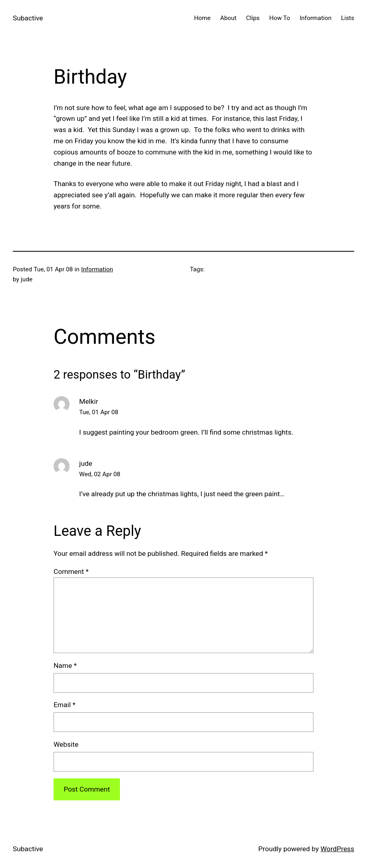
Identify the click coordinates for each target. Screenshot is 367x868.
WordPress (337, 849)
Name (65, 666)
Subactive (28, 18)
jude (86, 463)
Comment (71, 571)
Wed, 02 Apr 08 (100, 474)
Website (66, 744)
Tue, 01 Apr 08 (99, 412)
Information (97, 269)
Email (65, 705)
